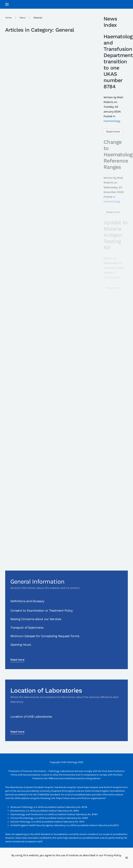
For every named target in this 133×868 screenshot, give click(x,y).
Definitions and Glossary (27, 601)
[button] (7, 4)
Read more (113, 132)
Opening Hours (21, 645)
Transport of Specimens (27, 627)
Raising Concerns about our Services (36, 619)
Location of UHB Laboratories (31, 716)
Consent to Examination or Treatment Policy (42, 610)
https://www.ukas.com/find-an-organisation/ (81, 798)
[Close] (127, 858)
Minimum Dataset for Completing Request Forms (45, 636)
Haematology (112, 121)
